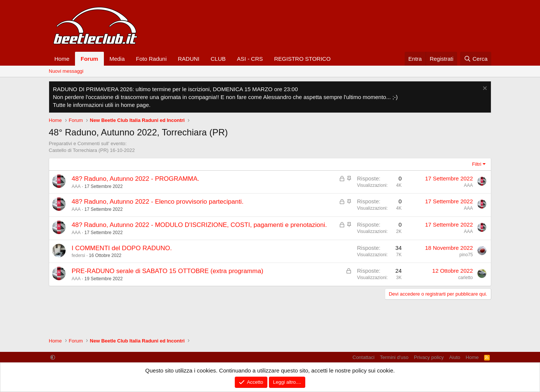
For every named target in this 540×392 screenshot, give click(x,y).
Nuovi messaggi (66, 71)
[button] (53, 357)
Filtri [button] (477, 164)
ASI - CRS (250, 59)
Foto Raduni (151, 59)
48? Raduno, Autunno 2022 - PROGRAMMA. (135, 179)
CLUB (218, 59)
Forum (89, 59)
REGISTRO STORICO (302, 59)
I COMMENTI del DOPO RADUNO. (122, 248)
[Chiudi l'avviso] (484, 89)
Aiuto (455, 357)
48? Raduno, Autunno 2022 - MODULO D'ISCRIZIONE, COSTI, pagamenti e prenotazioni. (199, 225)
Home (62, 59)
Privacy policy (429, 357)
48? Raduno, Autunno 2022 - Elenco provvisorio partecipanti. (157, 202)
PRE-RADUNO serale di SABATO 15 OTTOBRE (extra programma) (167, 271)
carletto (466, 278)
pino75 (466, 255)
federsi (78, 255)
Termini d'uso (394, 357)
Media (117, 59)
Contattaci (364, 357)
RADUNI (189, 59)
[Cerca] (476, 59)
